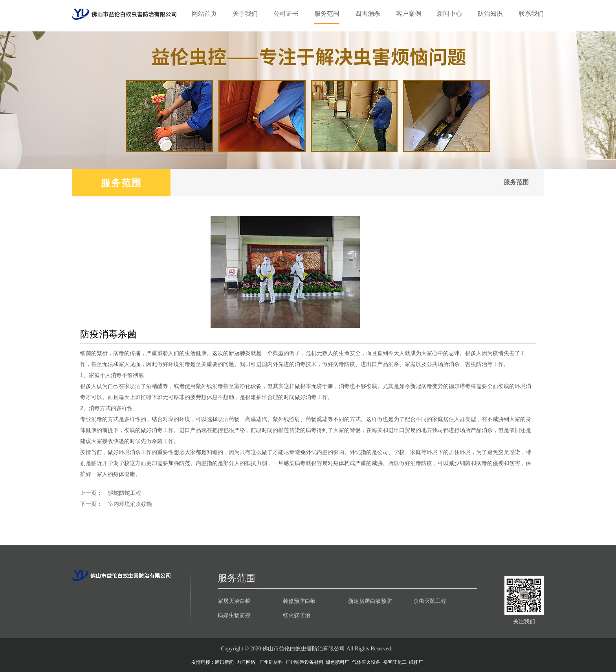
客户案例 (409, 14)
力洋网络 (246, 662)
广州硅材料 (271, 662)
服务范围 (327, 14)
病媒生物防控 (234, 615)
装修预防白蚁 (299, 601)
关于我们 (245, 14)
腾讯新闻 (224, 662)
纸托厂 (416, 662)
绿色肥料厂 (337, 662)
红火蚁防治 (297, 615)
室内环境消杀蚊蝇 (130, 504)
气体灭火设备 (366, 662)
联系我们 (531, 14)
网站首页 (204, 14)
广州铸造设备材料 (304, 662)
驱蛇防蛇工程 (125, 493)
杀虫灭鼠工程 (430, 601)
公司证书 (286, 14)
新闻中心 (449, 14)
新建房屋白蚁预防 (370, 601)
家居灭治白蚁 (234, 601)
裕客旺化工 (395, 662)
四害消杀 (368, 14)
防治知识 (490, 14)
